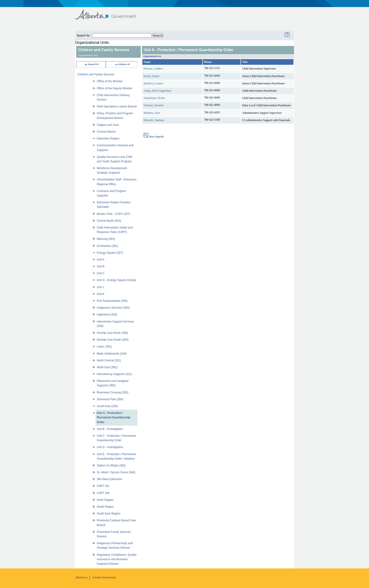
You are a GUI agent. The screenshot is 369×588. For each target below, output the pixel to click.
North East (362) (107, 367)
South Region (105, 507)
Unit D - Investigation (110, 447)
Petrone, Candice (153, 69)
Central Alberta (106, 132)
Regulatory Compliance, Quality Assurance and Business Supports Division (117, 559)
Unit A (100, 260)
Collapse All (122, 64)
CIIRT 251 (103, 486)
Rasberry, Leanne (153, 83)
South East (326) (107, 406)
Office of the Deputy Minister (114, 88)
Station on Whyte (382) (111, 465)
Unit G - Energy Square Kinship (116, 280)
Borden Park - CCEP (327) (113, 214)
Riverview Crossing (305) (112, 392)
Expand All (92, 64)
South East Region (108, 514)
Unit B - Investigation (110, 429)
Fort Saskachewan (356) (112, 301)
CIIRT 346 (103, 493)
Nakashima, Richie (154, 98)
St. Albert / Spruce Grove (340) (116, 472)
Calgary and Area (108, 125)
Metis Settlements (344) (112, 354)
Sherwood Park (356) (110, 399)
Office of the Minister (110, 81)
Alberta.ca (82, 577)
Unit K (101, 294)
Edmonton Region (108, 139)
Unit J (100, 287)
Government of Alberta (109, 12)
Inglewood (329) (107, 314)
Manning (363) (106, 239)
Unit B (101, 266)
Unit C (101, 273)
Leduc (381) (104, 347)
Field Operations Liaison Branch (117, 106)
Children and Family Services (96, 74)
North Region (105, 500)
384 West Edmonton (110, 479)
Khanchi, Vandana (154, 120)
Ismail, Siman (151, 76)
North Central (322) (109, 360)
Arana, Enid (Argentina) (157, 91)
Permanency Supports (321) (114, 374)
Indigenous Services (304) (113, 308)
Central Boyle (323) (109, 221)
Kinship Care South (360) (113, 340)
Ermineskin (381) (107, 246)
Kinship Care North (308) (112, 333)
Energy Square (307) (110, 253)
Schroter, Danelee (154, 105)
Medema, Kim (152, 113)
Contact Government (104, 577)
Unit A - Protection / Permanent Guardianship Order (114, 417)
